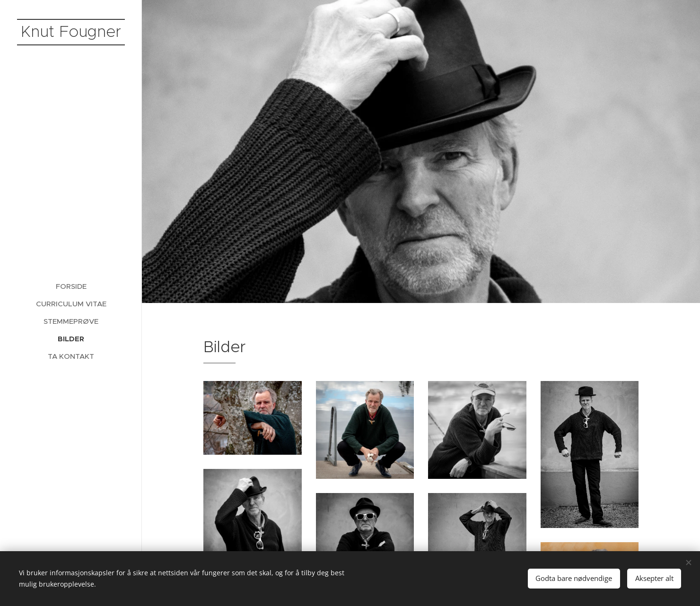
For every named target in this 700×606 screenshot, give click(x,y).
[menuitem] (71, 286)
